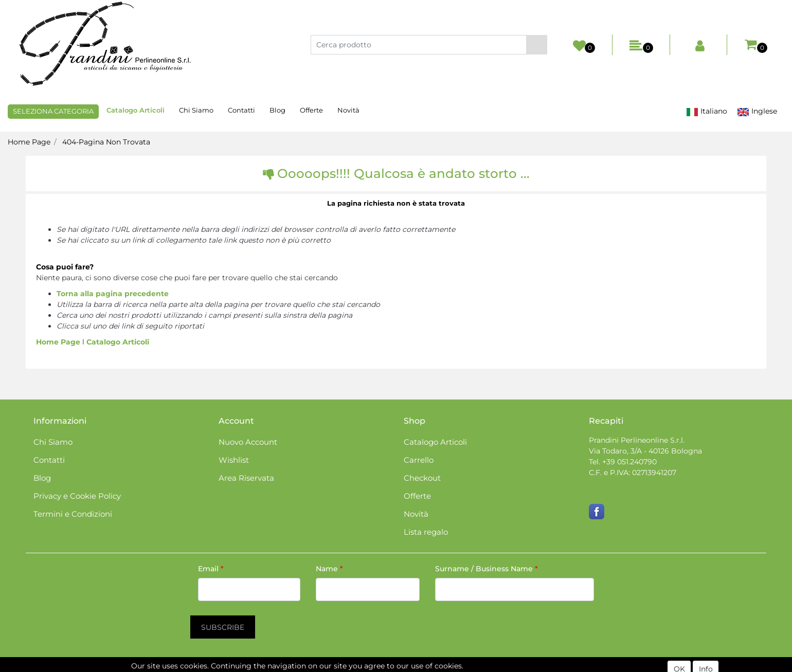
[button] (537, 45)
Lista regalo (426, 532)
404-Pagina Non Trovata (106, 142)
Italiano (707, 111)
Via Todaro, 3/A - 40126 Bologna (645, 451)
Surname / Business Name (487, 569)
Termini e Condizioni (73, 514)
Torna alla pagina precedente (113, 294)
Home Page (29, 142)
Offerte (311, 110)
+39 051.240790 (629, 462)
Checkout (422, 478)
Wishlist (234, 460)
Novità (348, 110)
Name (329, 569)
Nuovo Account (248, 442)
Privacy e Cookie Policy (77, 496)
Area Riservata (246, 478)
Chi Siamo (196, 110)
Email (211, 569)
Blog (277, 110)
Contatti (241, 110)
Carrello (419, 460)
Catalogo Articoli (136, 110)
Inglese (757, 111)
